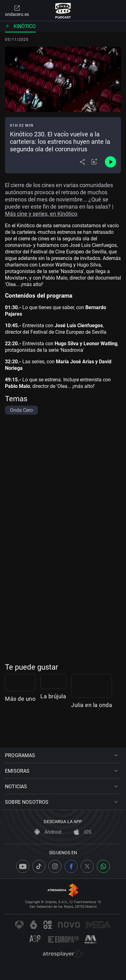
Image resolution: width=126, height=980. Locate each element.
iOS (83, 832)
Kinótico (20, 26)
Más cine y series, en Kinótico (41, 214)
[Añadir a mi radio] (94, 162)
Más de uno (20, 731)
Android (48, 832)
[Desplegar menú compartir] (82, 162)
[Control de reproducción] (110, 162)
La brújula (110, 731)
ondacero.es (17, 11)
